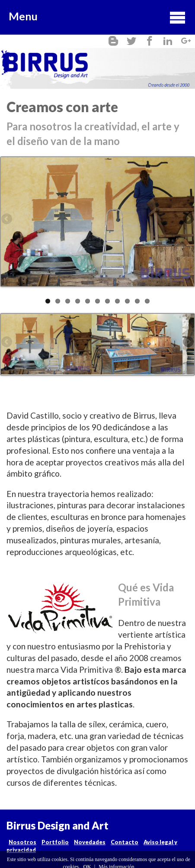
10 (137, 301)
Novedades (90, 842)
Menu (97, 17)
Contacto (125, 842)
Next (188, 219)
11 (147, 301)
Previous (7, 219)
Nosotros (22, 842)
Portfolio (55, 842)
